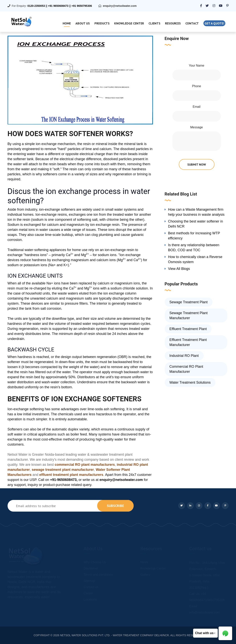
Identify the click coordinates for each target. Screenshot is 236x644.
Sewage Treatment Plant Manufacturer (189, 315)
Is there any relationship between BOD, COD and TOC (194, 248)
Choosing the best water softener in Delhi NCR (196, 224)
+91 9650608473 (58, 6)
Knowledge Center (129, 23)
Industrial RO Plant (184, 356)
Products (102, 23)
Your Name (197, 66)
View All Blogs (179, 269)
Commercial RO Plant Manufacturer (186, 369)
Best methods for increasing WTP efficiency (194, 236)
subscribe (115, 506)
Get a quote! (214, 23)
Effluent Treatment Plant (188, 329)
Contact (192, 23)
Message (197, 127)
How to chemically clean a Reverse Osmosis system (195, 259)
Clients (154, 23)
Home (67, 23)
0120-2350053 (36, 6)
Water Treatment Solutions (190, 382)
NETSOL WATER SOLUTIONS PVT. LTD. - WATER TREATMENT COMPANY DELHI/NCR (114, 635)
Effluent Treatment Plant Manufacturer (188, 342)
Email (196, 107)
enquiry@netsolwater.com (120, 6)
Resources (173, 23)
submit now (197, 164)
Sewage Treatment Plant (189, 302)
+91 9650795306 (82, 6)
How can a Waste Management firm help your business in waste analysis (196, 212)
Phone (196, 86)
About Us (83, 23)
